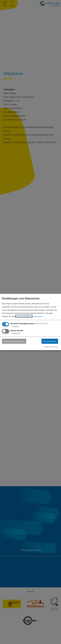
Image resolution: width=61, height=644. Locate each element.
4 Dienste (15, 333)
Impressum (38, 316)
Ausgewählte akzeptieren (14, 341)
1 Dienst (15, 326)
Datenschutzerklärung (24, 316)
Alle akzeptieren (50, 341)
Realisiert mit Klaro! (51, 347)
